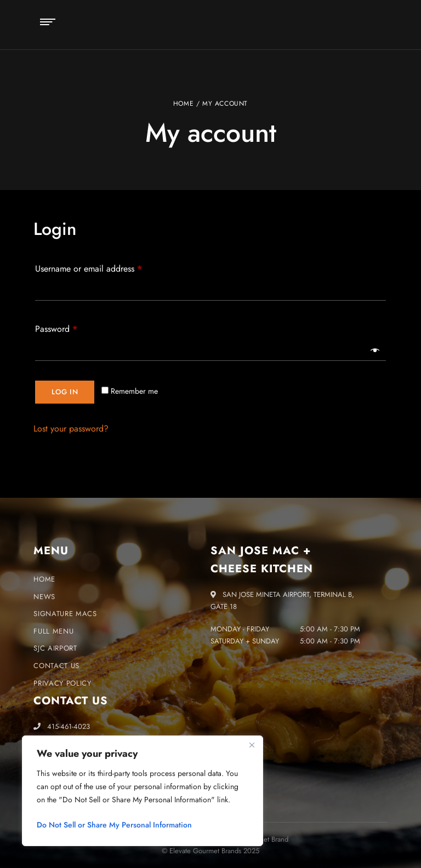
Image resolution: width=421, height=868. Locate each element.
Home (183, 104)
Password (72, 328)
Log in (65, 392)
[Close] (252, 745)
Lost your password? (71, 429)
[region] (143, 791)
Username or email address (105, 268)
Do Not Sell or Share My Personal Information (114, 825)
